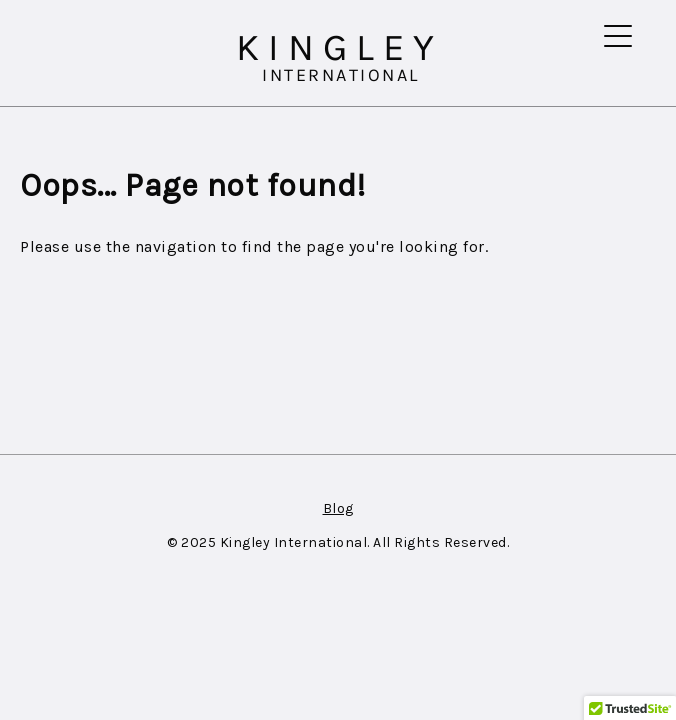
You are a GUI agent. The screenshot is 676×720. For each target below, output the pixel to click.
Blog (338, 508)
